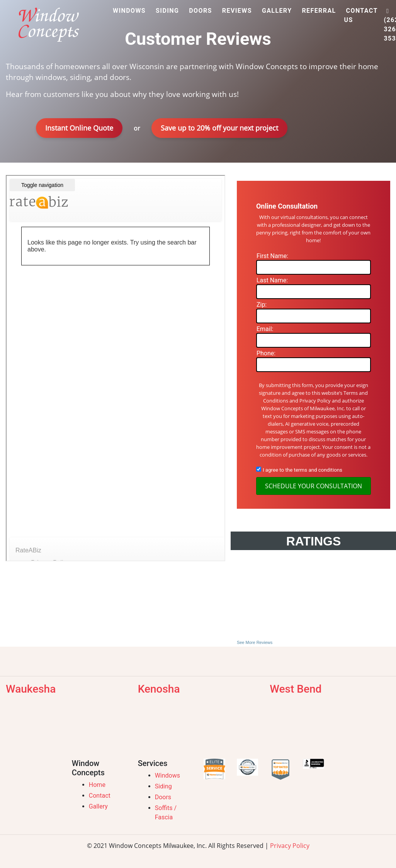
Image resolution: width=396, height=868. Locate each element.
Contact (100, 796)
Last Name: (272, 280)
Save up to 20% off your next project (219, 128)
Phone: (266, 353)
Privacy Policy (290, 846)
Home (97, 785)
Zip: (262, 305)
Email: (265, 329)
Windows (167, 775)
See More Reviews (255, 642)
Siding (163, 786)
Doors (163, 797)
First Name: (272, 256)
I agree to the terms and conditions (303, 470)
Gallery (98, 806)
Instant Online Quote (79, 128)
